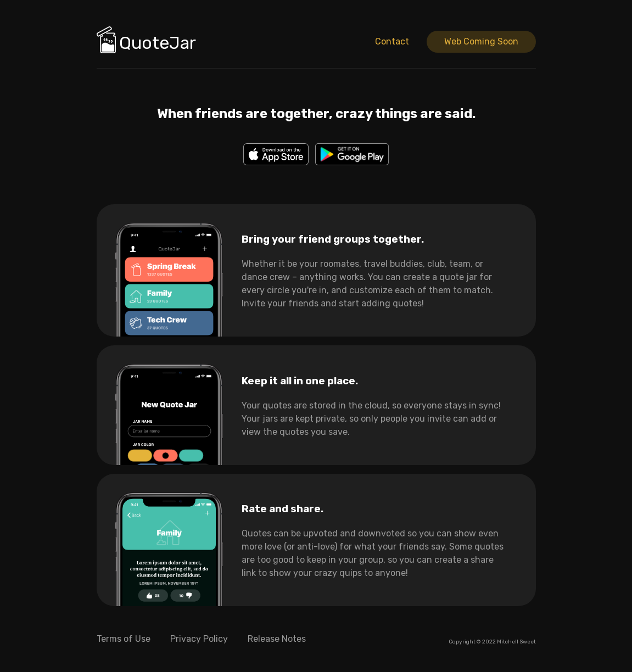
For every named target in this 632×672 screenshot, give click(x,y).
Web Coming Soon (481, 41)
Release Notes (277, 639)
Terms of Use (124, 639)
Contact (392, 41)
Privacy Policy (199, 639)
